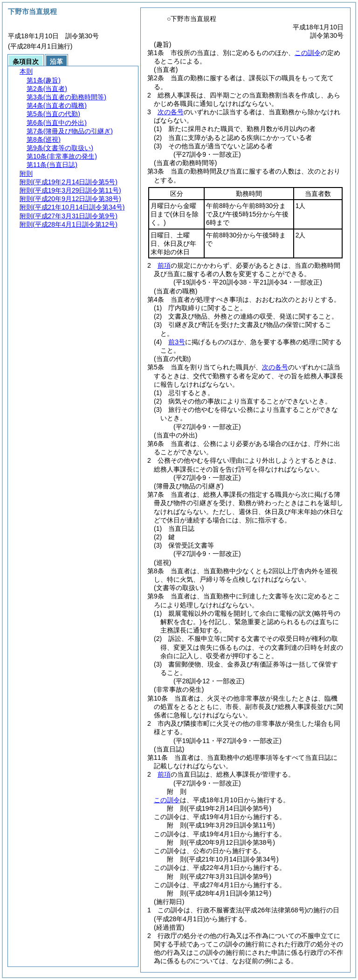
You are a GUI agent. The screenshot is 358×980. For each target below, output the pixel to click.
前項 (164, 265)
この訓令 (308, 53)
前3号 (177, 342)
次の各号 (171, 112)
